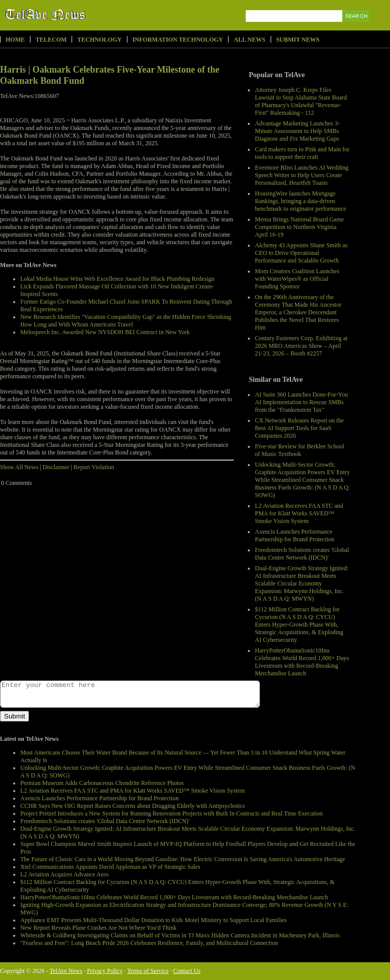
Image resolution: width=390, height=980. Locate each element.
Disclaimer (56, 467)
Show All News (19, 467)
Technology (99, 40)
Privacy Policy (105, 971)
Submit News (298, 40)
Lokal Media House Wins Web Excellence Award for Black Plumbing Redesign (117, 279)
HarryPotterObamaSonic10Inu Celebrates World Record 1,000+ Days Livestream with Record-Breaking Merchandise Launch (302, 662)
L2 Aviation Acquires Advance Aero (64, 874)
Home (15, 40)
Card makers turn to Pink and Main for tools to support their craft (302, 153)
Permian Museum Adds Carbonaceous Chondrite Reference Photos (102, 783)
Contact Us (187, 971)
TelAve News (75, 15)
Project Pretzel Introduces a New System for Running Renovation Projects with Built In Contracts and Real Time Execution (172, 813)
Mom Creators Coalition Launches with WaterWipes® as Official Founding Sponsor (297, 279)
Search (357, 28)
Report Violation (94, 467)
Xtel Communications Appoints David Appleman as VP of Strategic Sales (110, 867)
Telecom (51, 40)
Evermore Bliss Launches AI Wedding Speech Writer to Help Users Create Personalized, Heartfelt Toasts (302, 175)
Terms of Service (148, 971)
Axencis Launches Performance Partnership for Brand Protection (295, 535)
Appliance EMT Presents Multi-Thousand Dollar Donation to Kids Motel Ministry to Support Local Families (154, 920)
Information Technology (178, 40)
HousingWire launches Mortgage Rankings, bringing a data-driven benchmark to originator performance (301, 201)
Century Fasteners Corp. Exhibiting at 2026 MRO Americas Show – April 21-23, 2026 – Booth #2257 (301, 346)
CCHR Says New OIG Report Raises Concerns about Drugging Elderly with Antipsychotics (133, 806)
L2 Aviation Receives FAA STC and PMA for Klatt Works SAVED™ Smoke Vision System (299, 513)
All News (249, 40)
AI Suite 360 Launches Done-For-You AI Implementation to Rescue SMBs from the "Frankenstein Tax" (301, 402)
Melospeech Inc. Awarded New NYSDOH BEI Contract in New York (105, 332)
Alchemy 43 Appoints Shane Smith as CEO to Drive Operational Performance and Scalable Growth (301, 253)
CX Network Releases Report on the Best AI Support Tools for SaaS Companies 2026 (299, 428)
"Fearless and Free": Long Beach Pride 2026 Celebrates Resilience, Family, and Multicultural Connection (149, 943)
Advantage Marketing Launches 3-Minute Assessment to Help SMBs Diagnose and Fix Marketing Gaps (297, 131)
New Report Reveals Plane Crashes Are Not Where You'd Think (99, 928)
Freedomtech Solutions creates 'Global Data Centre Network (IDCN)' (302, 554)
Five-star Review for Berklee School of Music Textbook (300, 450)
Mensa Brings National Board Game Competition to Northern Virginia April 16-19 (299, 227)
